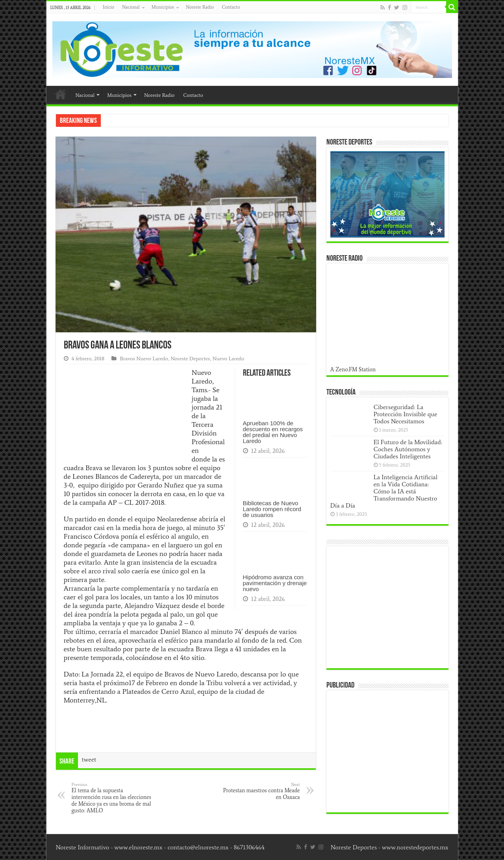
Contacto (231, 7)
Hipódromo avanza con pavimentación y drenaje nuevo (275, 583)
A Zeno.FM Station (353, 369)
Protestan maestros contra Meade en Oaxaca (260, 791)
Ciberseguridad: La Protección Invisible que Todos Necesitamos (406, 414)
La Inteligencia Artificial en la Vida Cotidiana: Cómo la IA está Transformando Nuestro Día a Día (384, 491)
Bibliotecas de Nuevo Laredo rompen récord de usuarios (272, 509)
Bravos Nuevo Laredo (144, 359)
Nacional (131, 7)
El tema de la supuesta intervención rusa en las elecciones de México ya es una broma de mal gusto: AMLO (112, 798)
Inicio (108, 7)
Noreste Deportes (190, 359)
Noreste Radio (200, 7)
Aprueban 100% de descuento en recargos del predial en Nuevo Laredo (273, 432)
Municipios (163, 7)
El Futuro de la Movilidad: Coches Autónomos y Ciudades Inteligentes (408, 449)
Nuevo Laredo (228, 359)
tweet (89, 759)
